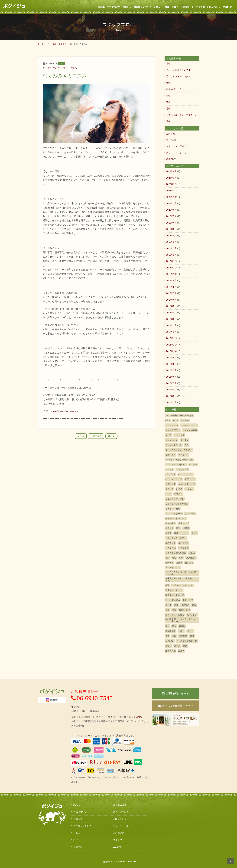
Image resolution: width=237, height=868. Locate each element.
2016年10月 (172, 351)
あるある (185, 420)
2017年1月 (171, 332)
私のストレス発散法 (175, 615)
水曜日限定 (188, 600)
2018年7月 (171, 216)
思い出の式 (191, 558)
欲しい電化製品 (173, 600)
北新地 (186, 528)
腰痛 (192, 636)
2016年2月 (171, 402)
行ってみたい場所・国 (187, 641)
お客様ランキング (143, 7)
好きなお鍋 (170, 548)
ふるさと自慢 (182, 469)
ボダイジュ (190, 479)
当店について (114, 7)
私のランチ (192, 615)
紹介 (174, 626)
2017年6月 (171, 300)
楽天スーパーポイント (182, 585)
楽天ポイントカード (175, 595)
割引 (178, 528)
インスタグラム (173, 430)
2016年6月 (171, 377)
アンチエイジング (189, 425)
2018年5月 (171, 229)
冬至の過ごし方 (174, 89)
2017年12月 (172, 261)
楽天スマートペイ (174, 590)
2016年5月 (171, 383)
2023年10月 (172, 197)
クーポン (185, 440)
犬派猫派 (185, 605)
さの (187, 445)
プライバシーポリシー (124, 826)
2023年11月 (172, 191)
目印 (167, 610)
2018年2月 (171, 248)
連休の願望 (170, 651)
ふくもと (169, 469)
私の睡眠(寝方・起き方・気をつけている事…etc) (181, 620)
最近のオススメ (173, 568)
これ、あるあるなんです (178, 70)
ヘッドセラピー (186, 474)
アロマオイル (172, 425)
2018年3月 (171, 242)
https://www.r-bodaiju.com (64, 411)
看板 (174, 610)
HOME (101, 7)
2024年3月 (171, 178)
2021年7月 (171, 203)
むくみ (49, 68)
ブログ (175, 7)
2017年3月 (171, 319)
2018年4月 (171, 236)
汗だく (168, 605)
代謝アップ (183, 523)
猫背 (194, 605)
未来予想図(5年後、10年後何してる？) (181, 579)
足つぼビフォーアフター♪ (179, 76)
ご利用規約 (119, 833)
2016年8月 (171, 364)
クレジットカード (174, 445)
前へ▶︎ (111, 436)
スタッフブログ (60, 44)
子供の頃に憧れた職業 (176, 553)
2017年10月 (172, 274)
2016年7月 (171, 370)
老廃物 (182, 626)
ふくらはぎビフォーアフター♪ (181, 115)
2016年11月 (172, 345)
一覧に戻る (96, 436)
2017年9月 (171, 280)
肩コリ (190, 631)
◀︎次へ (81, 436)
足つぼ (168, 646)
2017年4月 (171, 313)
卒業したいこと (181, 533)
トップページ (43, 44)
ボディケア (170, 484)
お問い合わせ (214, 7)
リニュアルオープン (175, 499)
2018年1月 (171, 255)
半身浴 (74, 68)
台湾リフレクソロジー (176, 538)
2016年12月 (172, 338)
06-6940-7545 (92, 698)
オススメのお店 (190, 430)
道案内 (181, 651)
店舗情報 (185, 7)
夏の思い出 (170, 543)
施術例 (169, 159)
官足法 (192, 553)
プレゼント (170, 474)
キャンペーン (172, 440)
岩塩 (174, 558)
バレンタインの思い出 (176, 465)
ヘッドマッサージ (174, 479)
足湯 (185, 646)
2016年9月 (171, 358)
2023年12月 (172, 184)
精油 (167, 626)
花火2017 (170, 641)
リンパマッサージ (61, 68)
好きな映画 (183, 548)
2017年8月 (171, 287)
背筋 (174, 636)
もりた (168, 494)
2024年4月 (171, 171)
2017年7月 (171, 293)
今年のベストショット (176, 518)
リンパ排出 (190, 514)
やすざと (178, 494)
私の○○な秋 (184, 610)
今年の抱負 (170, 523)
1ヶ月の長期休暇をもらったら (179, 415)
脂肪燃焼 (183, 636)
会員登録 (169, 528)
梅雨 (167, 585)
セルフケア (170, 455)
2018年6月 (171, 223)
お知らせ (127, 7)
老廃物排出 (170, 631)
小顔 (167, 558)
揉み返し (189, 563)
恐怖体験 (169, 563)
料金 (167, 7)
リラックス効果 (173, 509)
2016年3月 (171, 396)
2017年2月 (171, 325)
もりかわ (189, 489)
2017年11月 (172, 268)
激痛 (176, 605)
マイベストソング (187, 484)
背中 (168, 64)
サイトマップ (120, 840)
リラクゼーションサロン (177, 504)
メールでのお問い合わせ (176, 706)
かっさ (168, 435)
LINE (176, 420)
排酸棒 (179, 563)
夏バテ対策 (183, 543)
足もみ (177, 646)
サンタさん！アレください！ (179, 450)
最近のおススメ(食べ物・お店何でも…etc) (181, 573)
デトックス (183, 455)
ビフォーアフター (175, 153)
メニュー (158, 7)
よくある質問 (198, 7)
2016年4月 (171, 390)
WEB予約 (227, 7)
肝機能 (181, 631)
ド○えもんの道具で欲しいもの (179, 460)
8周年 (168, 420)
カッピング (179, 435)
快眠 (181, 558)
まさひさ (169, 489)
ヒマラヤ (193, 465)
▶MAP (137, 717)
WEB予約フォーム (176, 694)
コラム (61, 64)
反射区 (194, 533)
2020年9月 (171, 210)
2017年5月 (171, 306)
